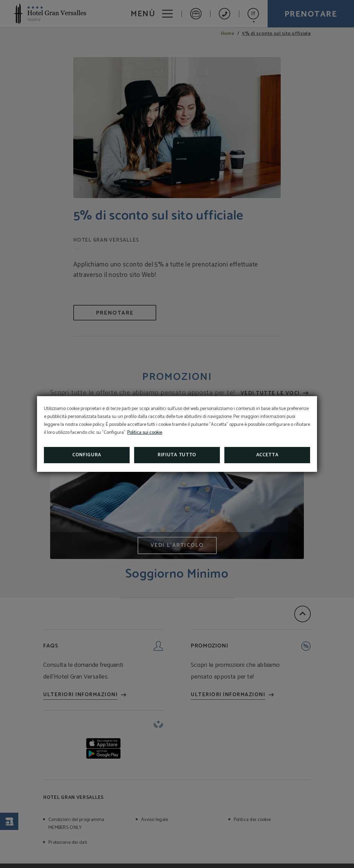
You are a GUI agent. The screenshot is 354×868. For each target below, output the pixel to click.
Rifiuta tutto (177, 455)
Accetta (267, 455)
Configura (87, 455)
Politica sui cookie (145, 433)
